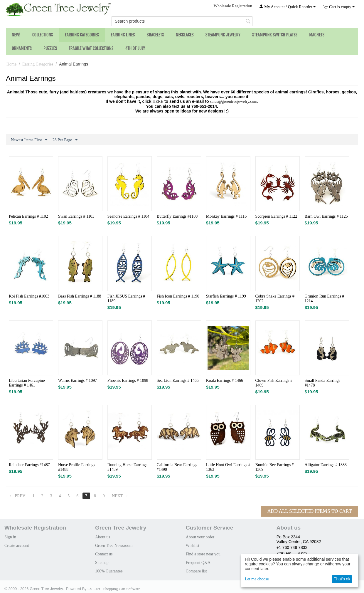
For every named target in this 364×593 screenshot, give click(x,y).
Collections (43, 35)
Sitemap (102, 563)
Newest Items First (29, 140)
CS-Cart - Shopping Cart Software (114, 589)
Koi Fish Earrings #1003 (29, 296)
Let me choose (257, 579)
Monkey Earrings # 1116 (226, 216)
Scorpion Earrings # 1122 (276, 216)
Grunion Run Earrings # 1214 (325, 299)
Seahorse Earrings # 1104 (128, 216)
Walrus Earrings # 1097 (77, 381)
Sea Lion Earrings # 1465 (178, 381)
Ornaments (22, 48)
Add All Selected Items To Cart (310, 511)
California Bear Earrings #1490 (177, 467)
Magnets (317, 35)
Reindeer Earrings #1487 (29, 465)
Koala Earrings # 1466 (225, 381)
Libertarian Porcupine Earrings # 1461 (27, 383)
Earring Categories (82, 35)
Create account (17, 546)
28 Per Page (65, 140)
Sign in (10, 537)
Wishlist (193, 546)
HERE (158, 101)
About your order (200, 537)
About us (103, 537)
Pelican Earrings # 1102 (28, 216)
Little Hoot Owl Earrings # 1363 (228, 467)
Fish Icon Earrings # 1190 (178, 296)
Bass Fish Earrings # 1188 (80, 296)
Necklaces (185, 35)
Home (11, 64)
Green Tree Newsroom (114, 546)
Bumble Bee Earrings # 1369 (275, 467)
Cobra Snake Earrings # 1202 (275, 299)
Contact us (104, 554)
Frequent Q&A (198, 563)
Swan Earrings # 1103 (76, 216)
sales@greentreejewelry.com (234, 101)
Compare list (196, 571)
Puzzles (50, 48)
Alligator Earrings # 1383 (326, 465)
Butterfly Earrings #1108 (177, 216)
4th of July (135, 48)
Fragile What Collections (91, 48)
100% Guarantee (109, 571)
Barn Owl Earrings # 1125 (326, 216)
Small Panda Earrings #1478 (322, 383)
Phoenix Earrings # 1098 (128, 381)
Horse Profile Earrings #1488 (77, 467)
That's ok (342, 579)
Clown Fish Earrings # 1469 (274, 383)
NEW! (16, 35)
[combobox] (182, 21)
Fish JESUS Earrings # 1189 (126, 299)
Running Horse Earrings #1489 (127, 467)
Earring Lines (123, 35)
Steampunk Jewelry (223, 35)
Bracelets (155, 35)
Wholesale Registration (233, 6)
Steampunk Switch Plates (275, 35)
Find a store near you (203, 554)
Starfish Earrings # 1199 (226, 296)
